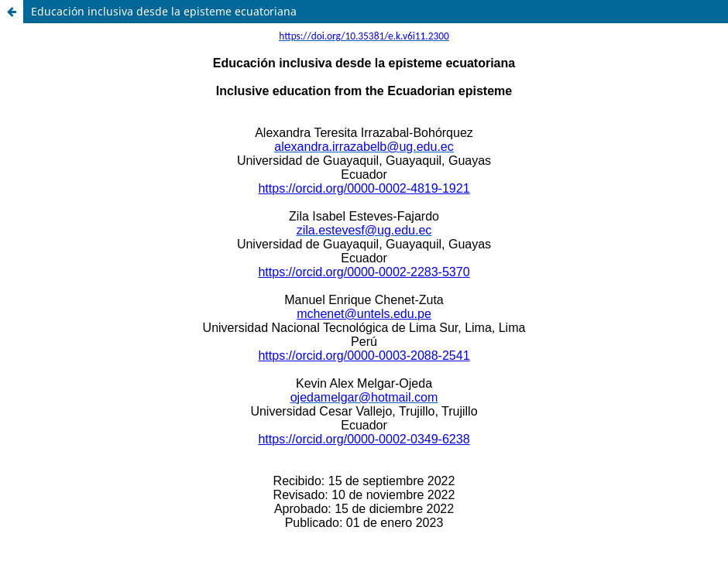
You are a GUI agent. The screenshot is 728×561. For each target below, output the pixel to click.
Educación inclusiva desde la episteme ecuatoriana (164, 11)
